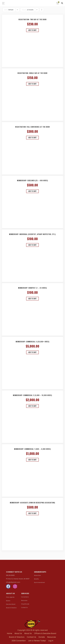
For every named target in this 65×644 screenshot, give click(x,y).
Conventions (25, 598)
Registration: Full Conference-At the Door (32, 127)
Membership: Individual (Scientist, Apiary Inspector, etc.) (32, 234)
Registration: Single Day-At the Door (32, 73)
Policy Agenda (10, 598)
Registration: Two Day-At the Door (32, 19)
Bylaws (8, 601)
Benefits (36, 580)
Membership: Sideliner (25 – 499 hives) (32, 181)
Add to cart (32, 30)
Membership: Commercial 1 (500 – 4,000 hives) (32, 449)
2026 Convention (19, 641)
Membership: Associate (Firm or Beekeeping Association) (32, 503)
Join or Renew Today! (37, 641)
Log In (51, 641)
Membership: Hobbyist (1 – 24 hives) (32, 288)
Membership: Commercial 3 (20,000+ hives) (32, 342)
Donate (42, 637)
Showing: (28, 10)
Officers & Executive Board (45, 633)
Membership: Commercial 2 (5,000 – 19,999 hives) (32, 395)
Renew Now (37, 576)
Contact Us (24, 608)
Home (10, 633)
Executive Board (11, 605)
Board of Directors (11, 608)
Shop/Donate (25, 605)
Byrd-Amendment (39, 583)
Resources (24, 601)
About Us (18, 633)
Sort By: (9, 10)
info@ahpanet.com (13, 583)
